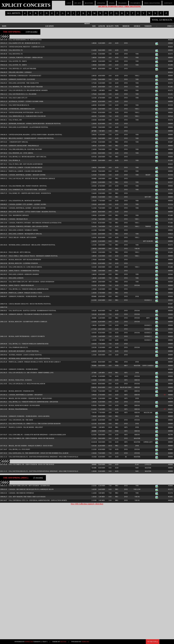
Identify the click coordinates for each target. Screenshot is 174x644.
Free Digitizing (152, 3)
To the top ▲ (153, 642)
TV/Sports (135, 3)
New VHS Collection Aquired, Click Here (87, 504)
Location (50, 26)
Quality (110, 26)
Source (137, 26)
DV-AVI (78, 3)
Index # (170, 26)
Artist (87, 24)
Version (148, 26)
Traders (122, 3)
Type (117, 26)
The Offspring (12, 32)
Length (102, 26)
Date (4, 26)
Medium (126, 26)
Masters (89, 3)
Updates (101, 3)
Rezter (63, 642)
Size (94, 26)
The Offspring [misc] (16, 478)
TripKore (85, 642)
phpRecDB (29, 642)
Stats (112, 3)
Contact (168, 3)
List (69, 3)
